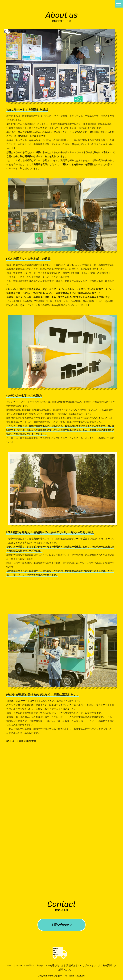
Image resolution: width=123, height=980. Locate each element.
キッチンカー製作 (25, 965)
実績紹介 (71, 965)
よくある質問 (105, 965)
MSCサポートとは (87, 965)
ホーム (10, 965)
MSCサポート (57, 976)
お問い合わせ (62, 925)
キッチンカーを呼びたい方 (50, 965)
